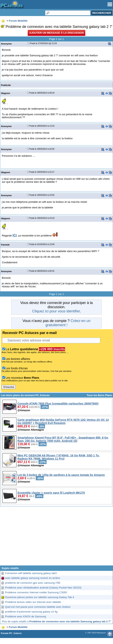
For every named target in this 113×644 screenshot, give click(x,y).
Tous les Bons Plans (99, 395)
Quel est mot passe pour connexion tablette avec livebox (38, 607)
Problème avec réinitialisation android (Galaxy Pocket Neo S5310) (43, 588)
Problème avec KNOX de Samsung (25, 616)
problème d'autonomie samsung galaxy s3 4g (31, 612)
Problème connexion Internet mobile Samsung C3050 (36, 592)
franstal (5, 245)
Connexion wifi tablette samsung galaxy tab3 (31, 573)
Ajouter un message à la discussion (57, 33)
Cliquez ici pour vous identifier (56, 311)
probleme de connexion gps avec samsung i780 (33, 583)
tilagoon (6, 93)
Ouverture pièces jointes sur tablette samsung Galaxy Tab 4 (40, 597)
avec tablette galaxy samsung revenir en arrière (33, 578)
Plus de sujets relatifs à (57, 621)
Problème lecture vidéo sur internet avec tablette (33, 602)
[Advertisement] (57, 537)
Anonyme (6, 44)
